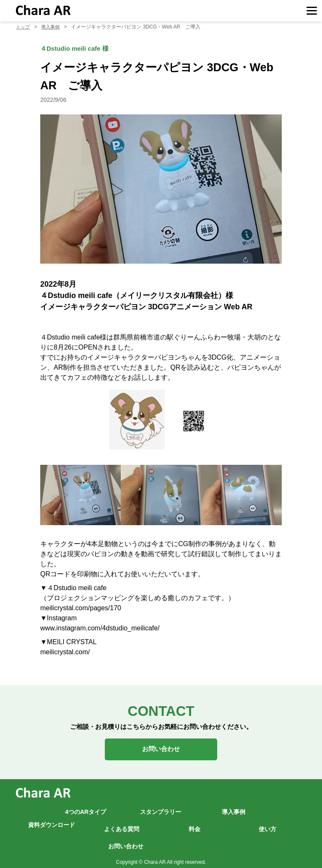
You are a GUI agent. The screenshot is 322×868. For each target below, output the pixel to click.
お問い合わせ (161, 747)
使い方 (267, 825)
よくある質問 (122, 825)
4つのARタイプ (86, 808)
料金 (195, 825)
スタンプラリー (161, 808)
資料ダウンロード (52, 821)
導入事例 (234, 808)
